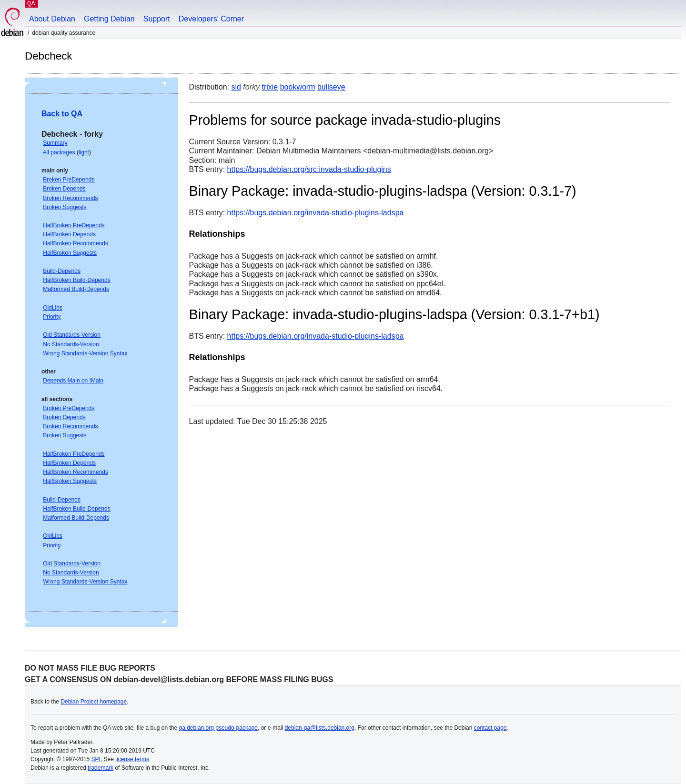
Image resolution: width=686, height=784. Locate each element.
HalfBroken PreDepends (74, 225)
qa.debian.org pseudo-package (218, 728)
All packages (59, 152)
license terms (132, 759)
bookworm (298, 87)
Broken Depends (64, 189)
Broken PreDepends (69, 180)
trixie (270, 87)
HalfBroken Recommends (76, 243)
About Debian (52, 19)
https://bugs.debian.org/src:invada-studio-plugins (309, 169)
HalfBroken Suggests (70, 253)
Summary (55, 143)
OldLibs (53, 308)
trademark (101, 768)
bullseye (331, 87)
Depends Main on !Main (73, 381)
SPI (96, 759)
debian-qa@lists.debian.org (320, 728)
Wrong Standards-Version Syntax (85, 353)
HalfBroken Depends (69, 234)
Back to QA (62, 114)
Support (157, 19)
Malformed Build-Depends (76, 289)
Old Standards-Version (72, 335)
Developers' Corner (211, 19)
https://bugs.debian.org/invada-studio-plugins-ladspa (316, 213)
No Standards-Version (71, 344)
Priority (52, 317)
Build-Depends (62, 271)
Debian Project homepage (94, 702)
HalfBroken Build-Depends (76, 280)
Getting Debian (109, 19)
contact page (490, 728)
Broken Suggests (65, 207)
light (84, 152)
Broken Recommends (70, 198)
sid (236, 87)
